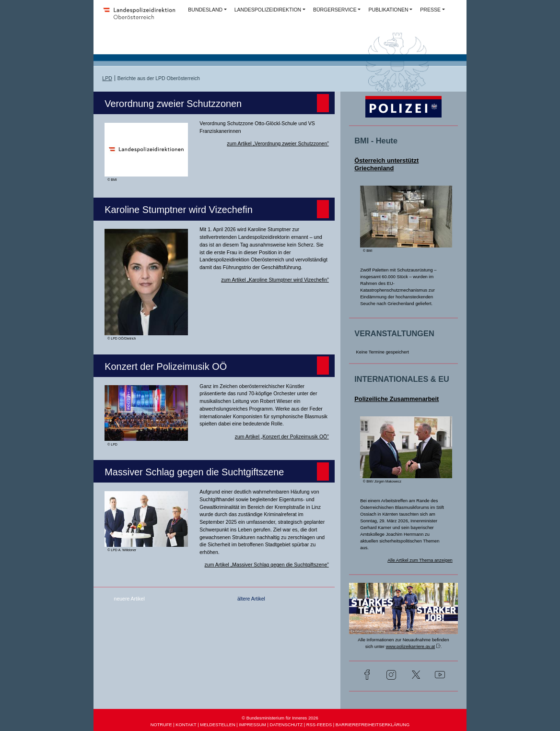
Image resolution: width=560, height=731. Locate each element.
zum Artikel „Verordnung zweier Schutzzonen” (278, 143)
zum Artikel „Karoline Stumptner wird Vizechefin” (275, 280)
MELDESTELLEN (218, 725)
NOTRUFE (161, 725)
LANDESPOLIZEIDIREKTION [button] (268, 10)
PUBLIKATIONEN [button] (388, 10)
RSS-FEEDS (319, 725)
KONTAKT (186, 725)
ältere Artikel (251, 599)
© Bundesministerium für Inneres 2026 (280, 718)
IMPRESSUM (252, 725)
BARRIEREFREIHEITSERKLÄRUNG (373, 725)
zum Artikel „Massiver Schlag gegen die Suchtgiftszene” (267, 565)
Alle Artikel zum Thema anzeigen (420, 560)
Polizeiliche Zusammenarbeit (397, 399)
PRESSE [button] (430, 10)
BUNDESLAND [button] (205, 10)
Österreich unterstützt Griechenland (386, 164)
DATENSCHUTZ (286, 725)
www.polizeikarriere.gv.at (410, 647)
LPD (107, 78)
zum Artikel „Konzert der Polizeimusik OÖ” (282, 436)
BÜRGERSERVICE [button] (335, 10)
